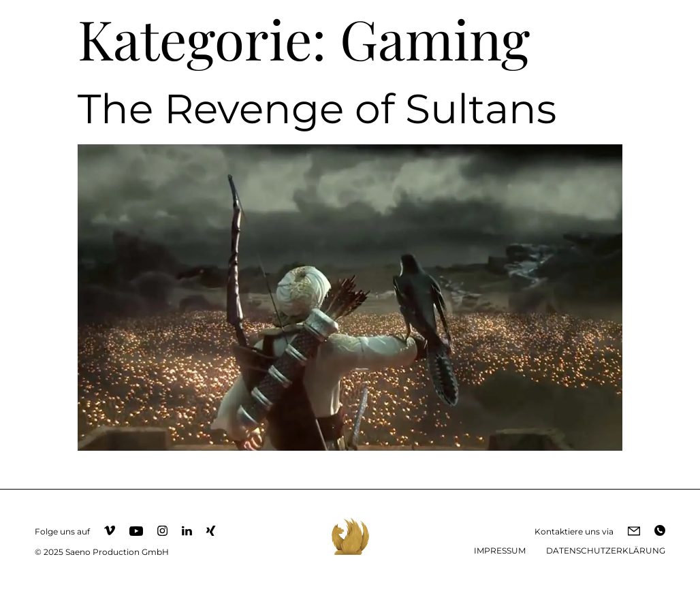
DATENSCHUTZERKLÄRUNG (606, 550)
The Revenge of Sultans (317, 109)
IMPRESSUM (500, 550)
